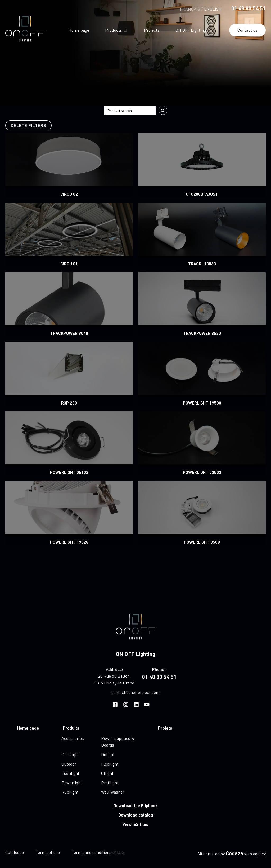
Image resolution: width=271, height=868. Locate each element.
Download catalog (136, 815)
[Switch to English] (213, 8)
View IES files (135, 824)
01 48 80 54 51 (249, 8)
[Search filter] (130, 110)
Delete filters (28, 125)
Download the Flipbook (136, 806)
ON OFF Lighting (136, 654)
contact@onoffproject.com (135, 692)
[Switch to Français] (190, 8)
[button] (117, 30)
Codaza (234, 853)
